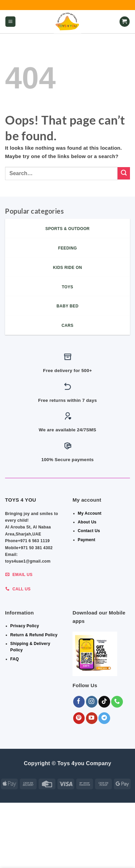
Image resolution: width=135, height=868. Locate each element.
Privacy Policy (25, 626)
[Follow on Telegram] (104, 718)
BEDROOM (59, 848)
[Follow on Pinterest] (79, 718)
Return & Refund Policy (34, 635)
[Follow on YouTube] (92, 718)
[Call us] (117, 702)
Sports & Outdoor (87, 857)
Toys (117, 852)
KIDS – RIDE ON (44, 857)
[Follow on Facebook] (79, 702)
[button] (10, 22)
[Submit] (124, 173)
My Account (90, 513)
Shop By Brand (89, 852)
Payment (87, 540)
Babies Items (89, 848)
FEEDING (117, 848)
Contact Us (89, 531)
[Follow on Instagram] (92, 702)
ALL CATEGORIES (25, 848)
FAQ (15, 659)
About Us (87, 522)
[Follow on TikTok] (104, 702)
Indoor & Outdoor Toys (40, 852)
